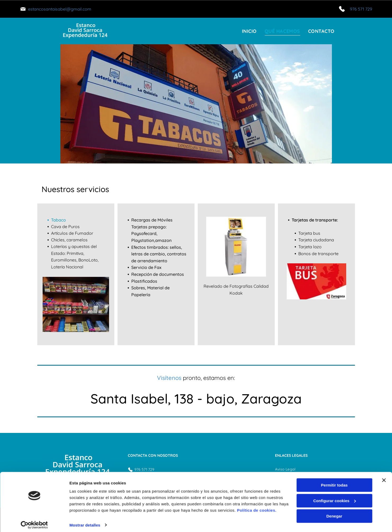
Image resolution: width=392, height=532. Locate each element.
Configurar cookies (334, 497)
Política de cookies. (257, 507)
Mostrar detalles (85, 522)
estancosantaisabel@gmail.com (60, 9)
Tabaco (58, 220)
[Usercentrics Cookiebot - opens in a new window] (34, 522)
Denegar (334, 513)
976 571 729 (361, 9)
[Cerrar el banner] (384, 477)
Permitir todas (334, 482)
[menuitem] (249, 31)
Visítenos (169, 378)
